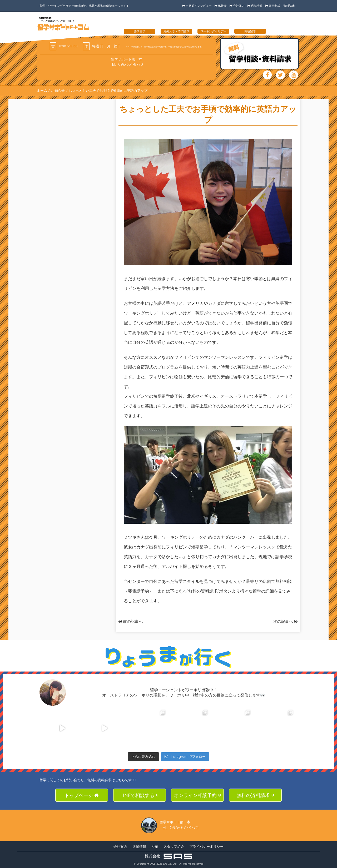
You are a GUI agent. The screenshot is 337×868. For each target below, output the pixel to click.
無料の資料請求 (256, 795)
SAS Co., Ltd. (170, 864)
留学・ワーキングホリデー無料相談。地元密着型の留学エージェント (84, 6)
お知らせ (58, 90)
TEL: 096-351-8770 (126, 64)
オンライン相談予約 (198, 795)
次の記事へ (285, 621)
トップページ (82, 795)
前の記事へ (131, 621)
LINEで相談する (140, 795)
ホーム (42, 90)
